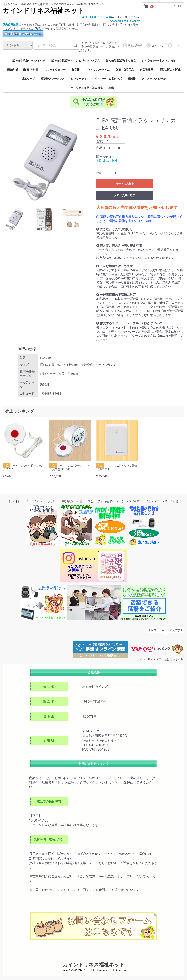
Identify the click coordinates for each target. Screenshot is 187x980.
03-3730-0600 (102, 17)
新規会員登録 (132, 46)
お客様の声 (133, 501)
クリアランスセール (154, 79)
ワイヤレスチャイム (98, 70)
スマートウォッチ (55, 70)
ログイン (175, 46)
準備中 (112, 88)
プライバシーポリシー (45, 501)
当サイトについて (18, 501)
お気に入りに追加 (125, 195)
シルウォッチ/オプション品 (158, 61)
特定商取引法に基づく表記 (77, 501)
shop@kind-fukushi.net (127, 21)
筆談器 (132, 79)
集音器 (76, 70)
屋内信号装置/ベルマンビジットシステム (75, 61)
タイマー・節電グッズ (108, 79)
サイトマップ (151, 501)
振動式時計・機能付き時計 (22, 70)
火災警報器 (147, 70)
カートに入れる (125, 183)
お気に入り (155, 46)
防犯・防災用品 (125, 70)
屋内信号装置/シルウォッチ (29, 61)
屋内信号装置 (11, 25)
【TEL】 (88, 17)
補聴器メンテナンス (53, 79)
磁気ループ (28, 79)
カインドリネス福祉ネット (43, 11)
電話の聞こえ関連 (170, 70)
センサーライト (80, 79)
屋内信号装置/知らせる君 (121, 61)
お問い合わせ (170, 501)
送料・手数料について (110, 501)
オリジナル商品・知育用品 (87, 88)
